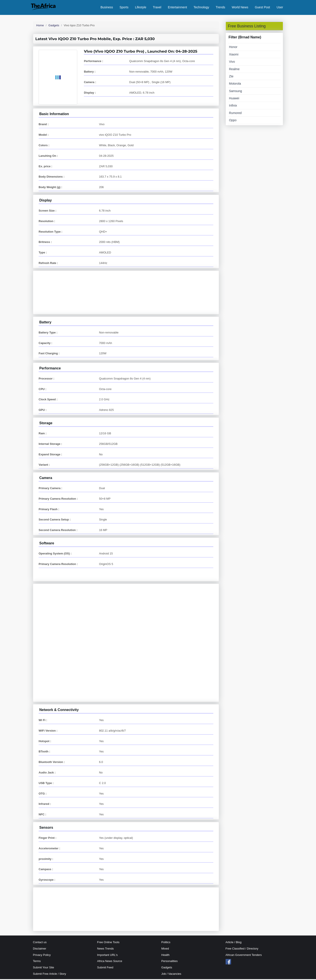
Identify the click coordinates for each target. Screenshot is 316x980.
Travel (157, 8)
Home (40, 26)
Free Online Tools (108, 943)
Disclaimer (40, 949)
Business (107, 8)
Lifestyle (141, 8)
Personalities (169, 962)
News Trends (106, 949)
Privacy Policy (42, 956)
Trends (220, 8)
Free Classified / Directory (242, 949)
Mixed (165, 949)
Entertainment (177, 8)
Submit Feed (105, 968)
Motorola (235, 85)
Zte (231, 77)
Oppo (233, 121)
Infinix (233, 107)
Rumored (235, 114)
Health (165, 956)
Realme (234, 70)
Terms (37, 962)
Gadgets (54, 26)
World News (240, 8)
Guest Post (262, 8)
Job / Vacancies (171, 975)
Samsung (236, 92)
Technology (201, 8)
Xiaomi (234, 55)
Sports (124, 8)
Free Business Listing (247, 27)
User (280, 8)
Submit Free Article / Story (49, 975)
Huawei (234, 99)
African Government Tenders (244, 956)
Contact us (40, 943)
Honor (233, 48)
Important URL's (108, 956)
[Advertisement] (126, 287)
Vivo (232, 63)
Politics (166, 943)
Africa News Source (110, 962)
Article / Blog (234, 943)
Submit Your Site (43, 968)
